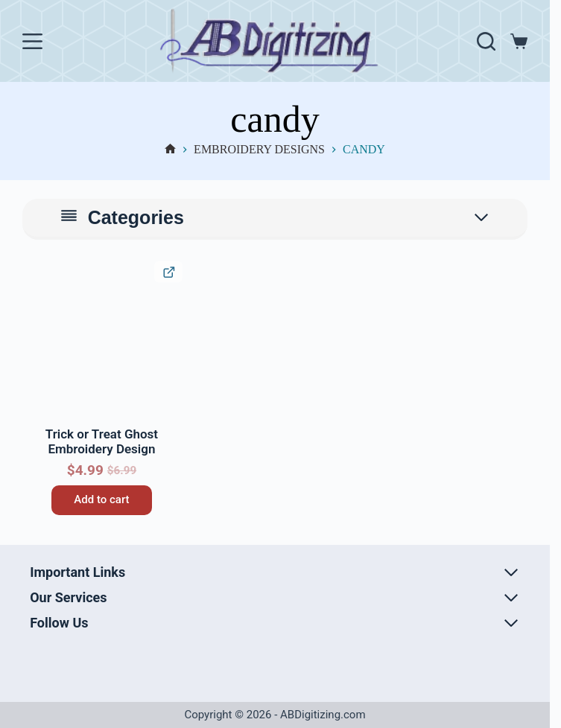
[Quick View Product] (168, 271)
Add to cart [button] (101, 499)
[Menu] (32, 41)
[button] (36, 274)
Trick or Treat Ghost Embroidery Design (102, 441)
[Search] (486, 41)
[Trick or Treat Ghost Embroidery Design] (102, 341)
